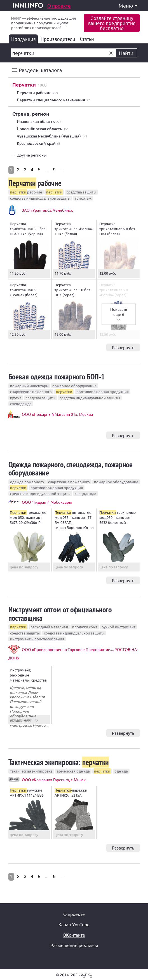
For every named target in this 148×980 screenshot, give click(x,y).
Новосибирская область (43, 129)
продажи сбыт (85, 627)
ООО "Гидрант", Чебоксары (47, 502)
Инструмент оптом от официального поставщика (60, 613)
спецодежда (21, 404)
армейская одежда (73, 771)
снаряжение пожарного (31, 392)
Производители (59, 39)
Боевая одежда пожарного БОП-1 (57, 376)
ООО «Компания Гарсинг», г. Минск (54, 780)
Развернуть (123, 347)
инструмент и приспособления (37, 639)
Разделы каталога (40, 70)
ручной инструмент (118, 627)
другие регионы (32, 155)
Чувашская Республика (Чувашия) (52, 136)
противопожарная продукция (103, 392)
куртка (16, 398)
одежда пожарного (27, 482)
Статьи (88, 39)
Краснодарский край (39, 143)
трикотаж (83, 198)
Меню (128, 5)
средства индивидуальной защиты (40, 198)
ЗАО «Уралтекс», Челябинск (47, 210)
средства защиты (81, 192)
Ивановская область (39, 122)
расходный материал (49, 627)
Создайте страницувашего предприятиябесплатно (112, 23)
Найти (126, 53)
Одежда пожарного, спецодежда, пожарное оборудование (71, 468)
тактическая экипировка (31, 771)
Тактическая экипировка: (59, 762)
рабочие (35, 183)
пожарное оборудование (74, 386)
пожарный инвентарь (29, 386)
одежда (121, 771)
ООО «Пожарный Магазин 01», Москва (57, 414)
